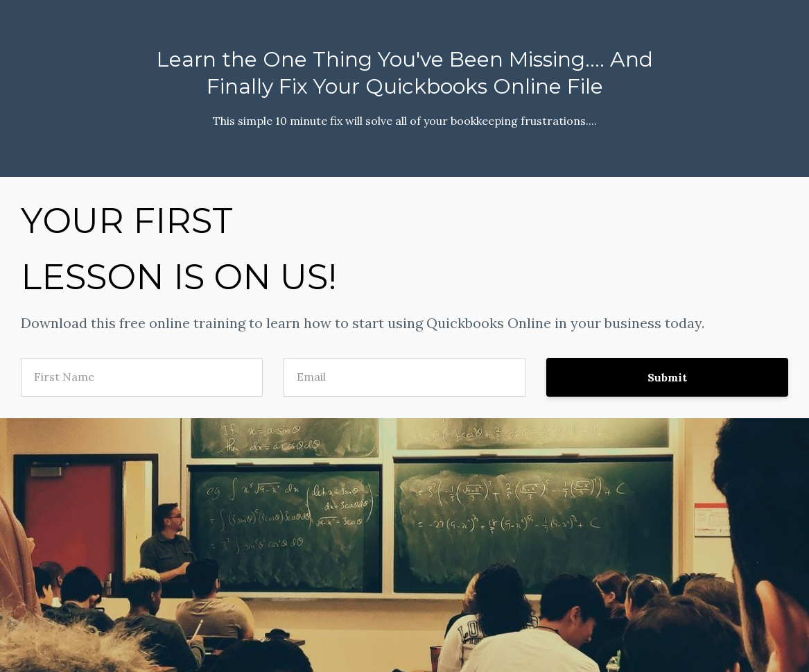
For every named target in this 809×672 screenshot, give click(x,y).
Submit (667, 377)
